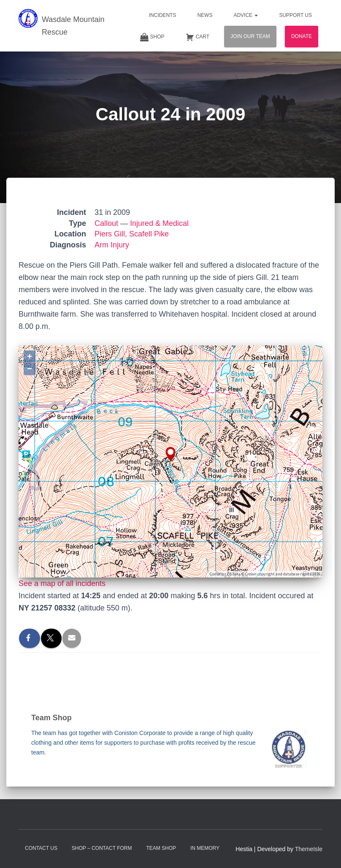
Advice (246, 15)
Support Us (295, 15)
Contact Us (41, 848)
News (205, 15)
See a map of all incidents (62, 583)
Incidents (163, 15)
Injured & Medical (159, 223)
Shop (152, 37)
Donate (302, 36)
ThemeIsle (309, 849)
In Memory (205, 848)
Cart (198, 37)
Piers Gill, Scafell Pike (132, 234)
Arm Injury (112, 245)
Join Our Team (250, 36)
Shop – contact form (102, 848)
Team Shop (161, 848)
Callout (106, 223)
